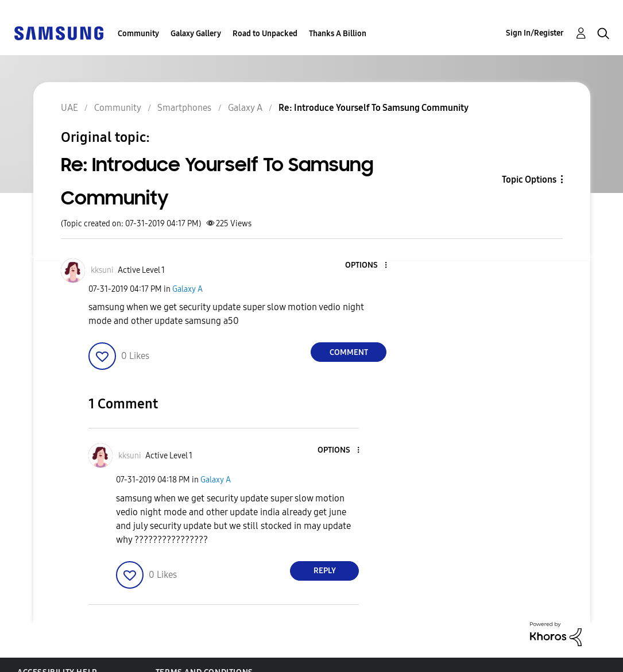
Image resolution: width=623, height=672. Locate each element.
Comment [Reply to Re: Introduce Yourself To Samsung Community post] (349, 352)
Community (138, 34)
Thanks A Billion (338, 34)
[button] (367, 266)
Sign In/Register (535, 33)
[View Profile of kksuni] (102, 270)
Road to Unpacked (265, 34)
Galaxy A (187, 289)
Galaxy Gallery (196, 34)
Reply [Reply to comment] (325, 571)
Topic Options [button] (529, 179)
